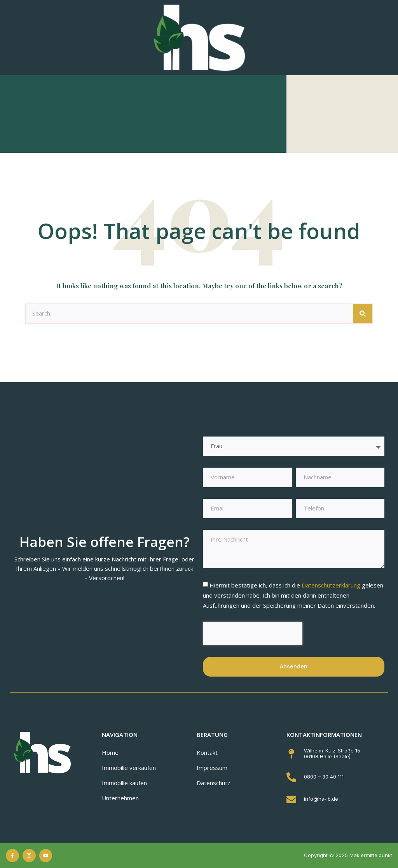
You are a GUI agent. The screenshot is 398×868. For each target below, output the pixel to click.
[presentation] (253, 633)
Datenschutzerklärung (332, 585)
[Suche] (363, 314)
